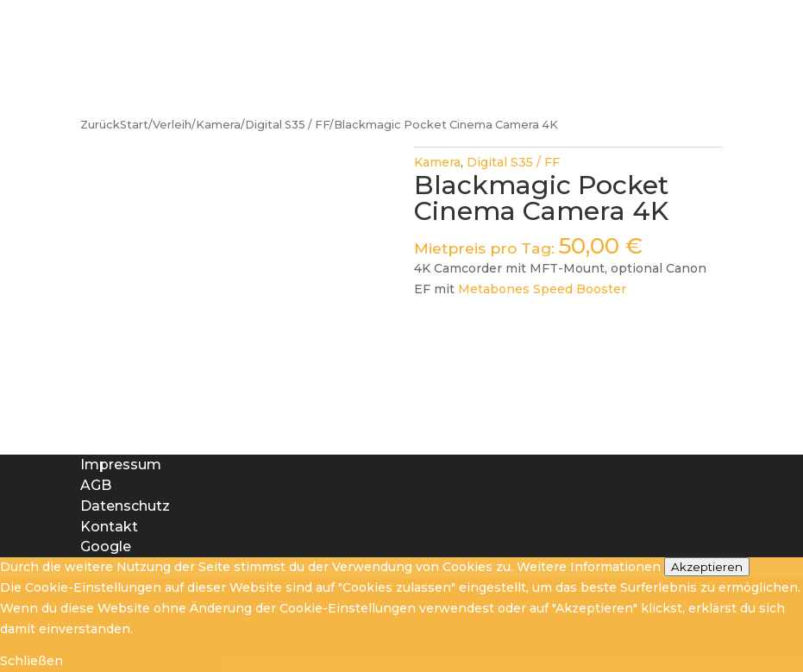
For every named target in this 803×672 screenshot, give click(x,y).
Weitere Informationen (589, 567)
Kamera (218, 125)
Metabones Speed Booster (542, 289)
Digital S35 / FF (287, 125)
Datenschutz (125, 506)
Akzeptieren (707, 567)
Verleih (172, 125)
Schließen (31, 661)
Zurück (100, 125)
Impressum (121, 465)
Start (134, 125)
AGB (96, 485)
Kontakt (109, 527)
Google (106, 546)
